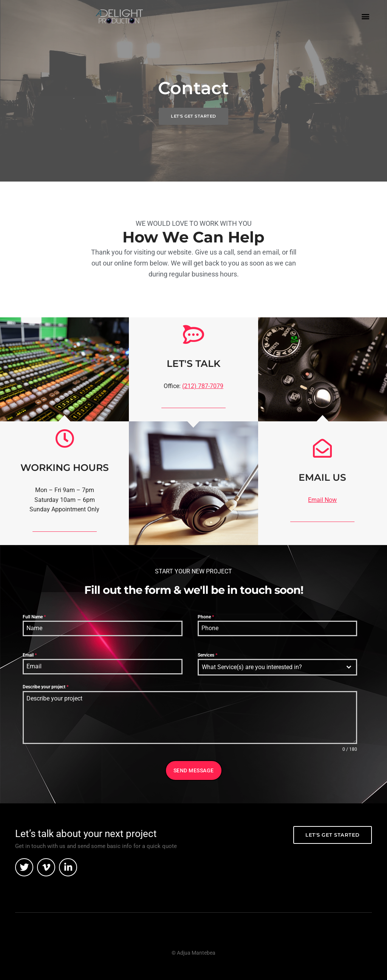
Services (207, 655)
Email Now (322, 500)
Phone (206, 617)
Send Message (194, 770)
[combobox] (278, 667)
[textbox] (270, 667)
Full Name (34, 617)
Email (30, 655)
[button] (366, 16)
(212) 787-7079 (203, 386)
